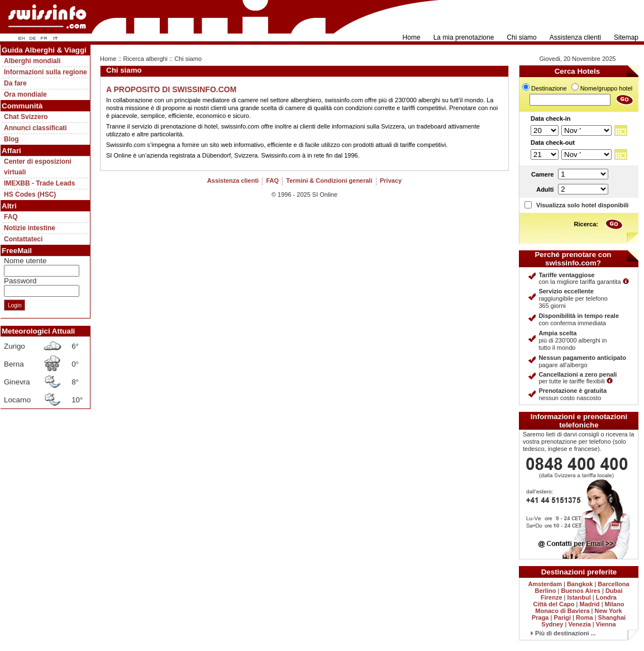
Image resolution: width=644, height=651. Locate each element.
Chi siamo (521, 37)
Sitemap (626, 37)
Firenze (552, 597)
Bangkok (580, 584)
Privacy (391, 180)
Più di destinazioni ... (563, 633)
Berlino (546, 591)
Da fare (15, 83)
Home (412, 37)
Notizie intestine (30, 228)
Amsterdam (545, 584)
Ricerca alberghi (146, 59)
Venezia (579, 624)
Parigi (562, 617)
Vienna (606, 624)
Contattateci (23, 239)
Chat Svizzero (26, 117)
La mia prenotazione (464, 37)
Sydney (552, 624)
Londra (606, 597)
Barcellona (613, 584)
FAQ (11, 217)
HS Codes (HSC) (30, 194)
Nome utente (25, 261)
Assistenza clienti (575, 37)
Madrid (590, 604)
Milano (615, 604)
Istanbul (579, 597)
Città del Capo (554, 604)
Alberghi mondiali (32, 61)
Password (20, 281)
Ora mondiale (25, 94)
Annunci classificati (35, 128)
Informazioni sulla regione (46, 72)
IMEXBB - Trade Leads (39, 183)
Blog (11, 139)
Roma (585, 617)
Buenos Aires (581, 591)
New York (609, 611)
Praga (540, 617)
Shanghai (612, 617)
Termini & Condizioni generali (329, 180)
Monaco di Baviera (562, 611)
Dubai (614, 591)
